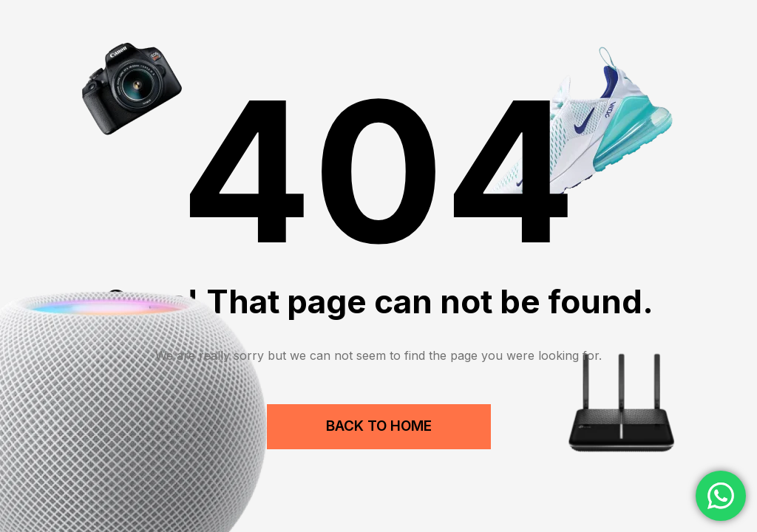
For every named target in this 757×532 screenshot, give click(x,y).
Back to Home (379, 426)
